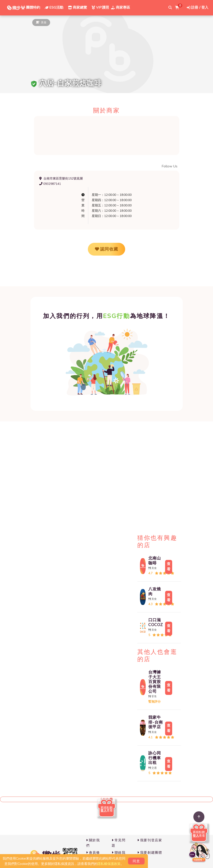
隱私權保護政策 (109, 864)
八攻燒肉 (155, 591)
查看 (169, 567)
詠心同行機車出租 (155, 758)
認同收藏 (107, 249)
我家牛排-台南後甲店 (156, 722)
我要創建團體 (150, 853)
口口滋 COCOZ (156, 622)
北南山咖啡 (155, 561)
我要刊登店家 (150, 840)
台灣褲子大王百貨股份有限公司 (155, 682)
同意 (136, 861)
